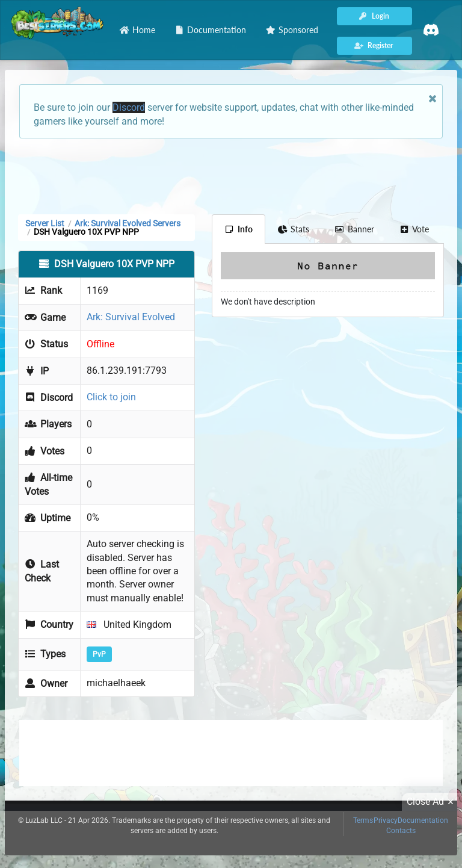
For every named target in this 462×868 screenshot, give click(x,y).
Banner (354, 229)
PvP (99, 654)
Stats (294, 229)
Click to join (111, 397)
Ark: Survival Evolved (131, 317)
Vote (414, 229)
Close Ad (432, 802)
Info (239, 229)
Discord (129, 107)
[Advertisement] (231, 175)
